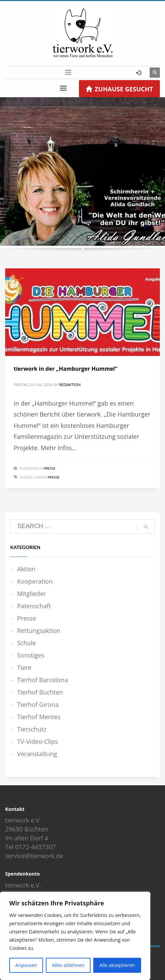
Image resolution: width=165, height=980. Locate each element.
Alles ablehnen (68, 965)
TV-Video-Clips (37, 741)
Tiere (24, 667)
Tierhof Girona (38, 704)
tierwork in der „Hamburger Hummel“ (65, 369)
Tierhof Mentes (39, 717)
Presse (49, 468)
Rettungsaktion (39, 631)
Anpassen (26, 965)
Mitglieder (32, 594)
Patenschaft (34, 606)
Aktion (26, 569)
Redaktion (70, 385)
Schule (26, 643)
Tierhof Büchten (40, 692)
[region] (75, 936)
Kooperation (35, 581)
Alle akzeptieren (117, 965)
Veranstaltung (37, 754)
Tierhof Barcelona (43, 680)
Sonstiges (31, 655)
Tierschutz (32, 729)
